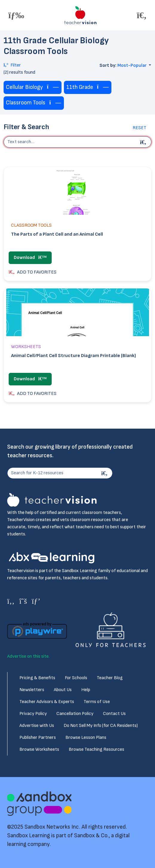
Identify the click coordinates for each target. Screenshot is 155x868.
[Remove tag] (53, 87)
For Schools (76, 678)
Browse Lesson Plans (86, 738)
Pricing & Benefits (37, 678)
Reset (139, 128)
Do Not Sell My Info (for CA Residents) (101, 726)
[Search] (105, 473)
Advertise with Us (37, 726)
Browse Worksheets (39, 749)
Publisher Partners (38, 738)
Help (86, 690)
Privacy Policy (33, 714)
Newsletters (32, 690)
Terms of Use (97, 702)
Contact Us (114, 714)
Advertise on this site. (28, 656)
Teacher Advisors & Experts (47, 702)
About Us (63, 690)
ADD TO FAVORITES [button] (33, 272)
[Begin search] (144, 142)
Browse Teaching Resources (96, 749)
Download (30, 258)
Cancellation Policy (75, 714)
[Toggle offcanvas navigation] (16, 15)
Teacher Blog (110, 678)
